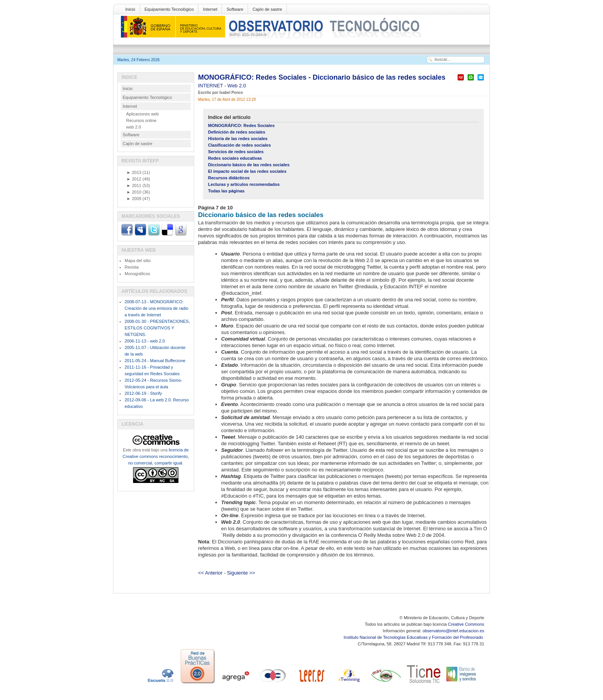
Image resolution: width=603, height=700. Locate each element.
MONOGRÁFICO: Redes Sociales (241, 125)
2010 (134, 192)
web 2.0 (134, 127)
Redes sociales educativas (235, 158)
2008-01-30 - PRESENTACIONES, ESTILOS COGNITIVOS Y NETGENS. (157, 328)
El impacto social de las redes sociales (247, 171)
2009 (134, 199)
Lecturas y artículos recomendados (244, 184)
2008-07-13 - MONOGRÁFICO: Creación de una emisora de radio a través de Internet (157, 308)
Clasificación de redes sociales (239, 145)
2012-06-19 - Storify (143, 393)
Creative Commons (466, 624)
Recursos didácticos (229, 178)
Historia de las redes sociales (238, 139)
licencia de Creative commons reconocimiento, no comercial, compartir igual (156, 456)
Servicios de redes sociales (236, 152)
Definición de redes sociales (237, 132)
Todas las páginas (226, 191)
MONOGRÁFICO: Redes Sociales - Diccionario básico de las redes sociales (322, 77)
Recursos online (141, 120)
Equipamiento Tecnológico (169, 9)
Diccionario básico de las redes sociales (249, 165)
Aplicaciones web (142, 114)
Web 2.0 (237, 86)
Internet (210, 9)
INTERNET (211, 86)
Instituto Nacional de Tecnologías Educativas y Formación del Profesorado (414, 637)
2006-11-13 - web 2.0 (145, 341)
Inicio (130, 9)
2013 (134, 172)
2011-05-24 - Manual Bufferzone (155, 361)
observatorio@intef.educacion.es (453, 631)
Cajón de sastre (267, 9)
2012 (134, 179)
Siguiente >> (241, 573)
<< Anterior (210, 573)
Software (235, 9)
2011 (134, 185)
